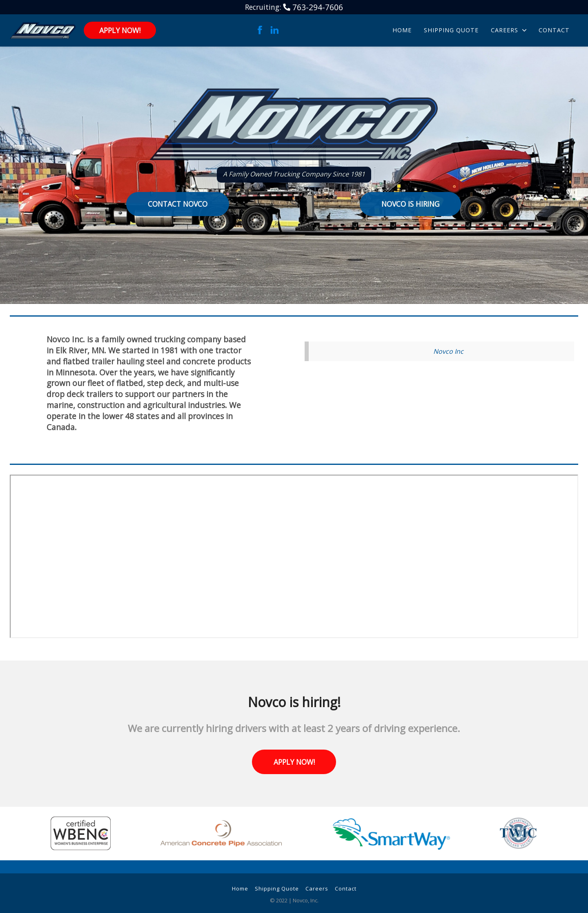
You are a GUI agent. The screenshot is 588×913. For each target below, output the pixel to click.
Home (402, 30)
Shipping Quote (451, 30)
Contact (554, 30)
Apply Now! (120, 30)
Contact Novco (178, 204)
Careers (509, 30)
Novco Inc (448, 351)
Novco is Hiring (410, 204)
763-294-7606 (318, 7)
